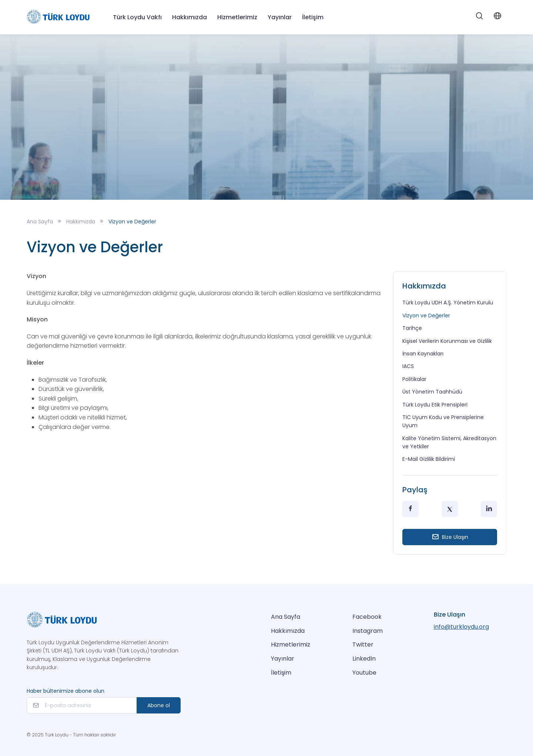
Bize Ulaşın (450, 537)
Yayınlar (283, 659)
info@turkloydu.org (461, 627)
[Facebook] (410, 509)
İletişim (313, 17)
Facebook (367, 617)
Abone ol (159, 705)
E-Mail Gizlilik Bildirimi (429, 459)
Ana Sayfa (40, 222)
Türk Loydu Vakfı (137, 17)
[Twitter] (450, 509)
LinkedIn (364, 659)
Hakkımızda (190, 17)
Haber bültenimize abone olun (66, 691)
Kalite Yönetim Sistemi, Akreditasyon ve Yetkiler (449, 442)
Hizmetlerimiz (291, 644)
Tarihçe (412, 328)
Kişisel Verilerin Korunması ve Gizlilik (447, 341)
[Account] (497, 17)
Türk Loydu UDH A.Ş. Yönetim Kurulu (448, 303)
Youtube (364, 673)
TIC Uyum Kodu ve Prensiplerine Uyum (443, 421)
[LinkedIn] (489, 509)
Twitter (363, 644)
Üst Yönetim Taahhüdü (432, 392)
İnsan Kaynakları (423, 354)
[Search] (480, 17)
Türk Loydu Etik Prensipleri (435, 405)
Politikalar (414, 379)
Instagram (368, 631)
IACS (408, 366)
